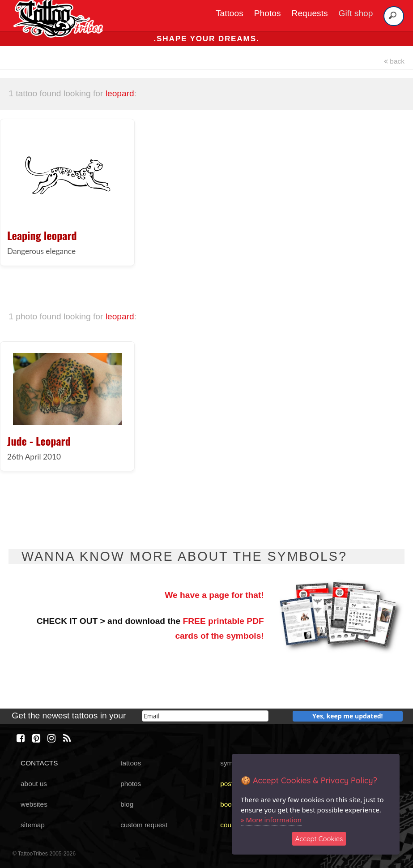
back (394, 61)
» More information (271, 820)
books (229, 804)
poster (230, 784)
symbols (233, 763)
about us (34, 784)
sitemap (33, 825)
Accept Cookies (319, 839)
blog (127, 804)
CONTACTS (39, 763)
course (230, 825)
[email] (205, 716)
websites (34, 804)
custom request (144, 825)
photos (131, 784)
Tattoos (230, 13)
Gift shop (356, 13)
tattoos (131, 763)
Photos (268, 13)
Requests (310, 13)
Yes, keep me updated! (348, 716)
